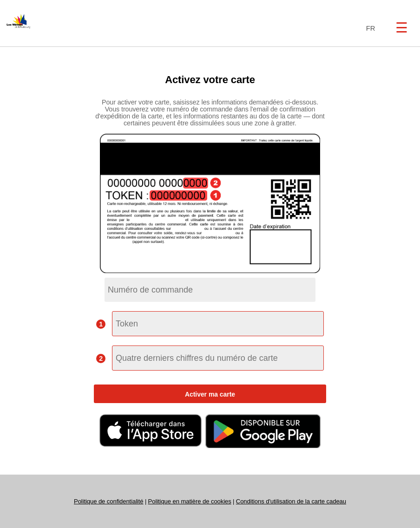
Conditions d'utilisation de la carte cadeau (291, 501)
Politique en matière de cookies (190, 501)
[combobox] (369, 29)
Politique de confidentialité (109, 501)
